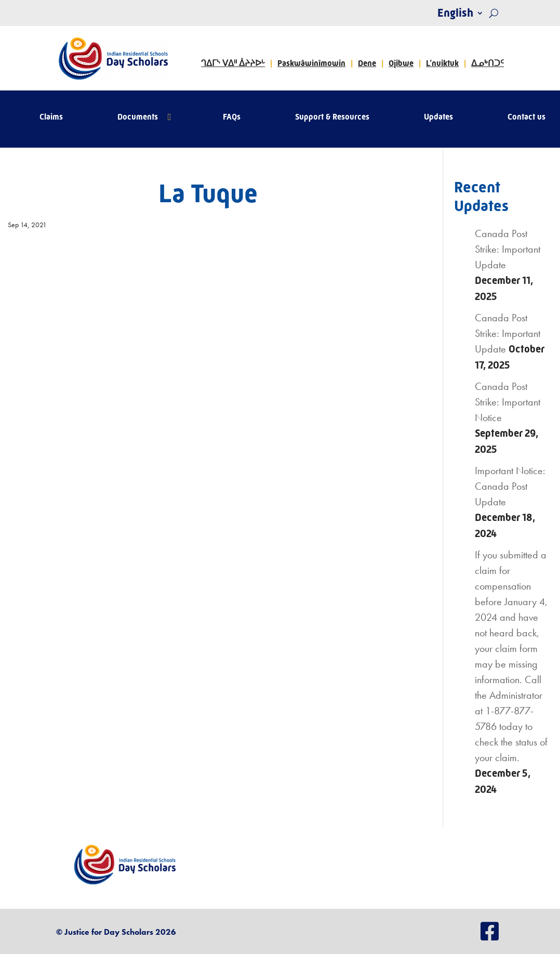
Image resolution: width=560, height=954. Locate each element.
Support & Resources (332, 117)
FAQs (232, 117)
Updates (438, 117)
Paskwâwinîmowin (311, 63)
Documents (138, 117)
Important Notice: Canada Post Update (510, 486)
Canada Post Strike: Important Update (508, 249)
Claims (51, 117)
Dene (367, 63)
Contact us (526, 117)
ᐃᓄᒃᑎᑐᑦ (488, 63)
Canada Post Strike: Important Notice (508, 402)
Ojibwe (401, 63)
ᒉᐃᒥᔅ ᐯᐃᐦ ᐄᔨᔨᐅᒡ (233, 63)
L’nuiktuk (442, 63)
